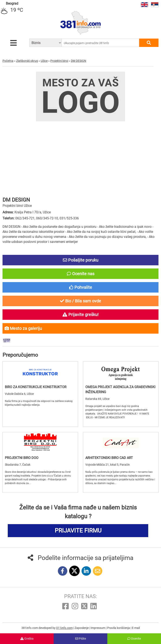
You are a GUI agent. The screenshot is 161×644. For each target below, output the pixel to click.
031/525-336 (69, 218)
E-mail (136, 628)
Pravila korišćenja (119, 628)
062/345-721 (25, 218)
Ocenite (134, 639)
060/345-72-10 (47, 218)
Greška (27, 639)
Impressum (98, 628)
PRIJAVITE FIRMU (78, 531)
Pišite (81, 639)
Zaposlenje (82, 628)
